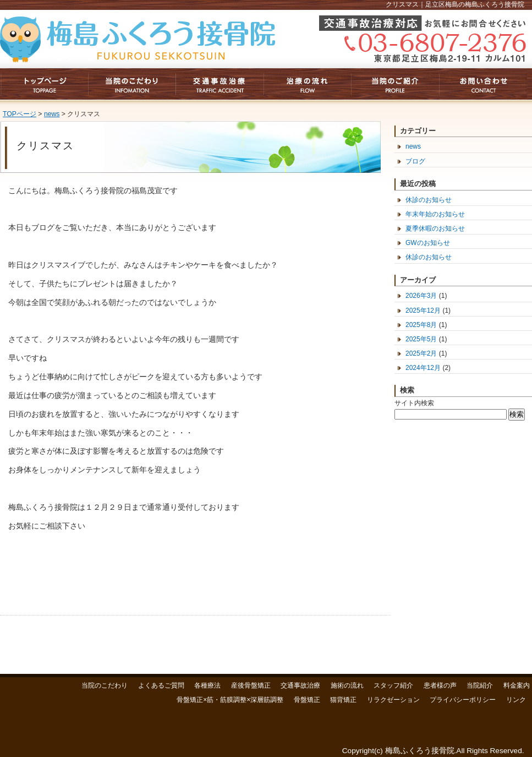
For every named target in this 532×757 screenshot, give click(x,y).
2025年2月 (421, 353)
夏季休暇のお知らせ (435, 228)
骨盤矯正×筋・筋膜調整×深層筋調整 (230, 700)
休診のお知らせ (429, 200)
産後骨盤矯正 (251, 685)
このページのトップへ (373, 645)
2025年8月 (421, 325)
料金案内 (517, 685)
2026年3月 (421, 296)
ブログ (415, 161)
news (52, 114)
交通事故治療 (300, 685)
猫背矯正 (343, 700)
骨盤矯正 (307, 700)
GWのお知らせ (428, 243)
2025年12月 (423, 311)
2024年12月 (423, 368)
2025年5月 (421, 339)
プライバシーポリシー (463, 700)
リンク (516, 700)
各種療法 (207, 685)
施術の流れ (347, 685)
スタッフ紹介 (393, 685)
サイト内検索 (414, 403)
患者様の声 (440, 685)
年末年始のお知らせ (435, 214)
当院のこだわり (105, 685)
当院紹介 (480, 685)
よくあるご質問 (161, 685)
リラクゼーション (393, 700)
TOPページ (20, 114)
